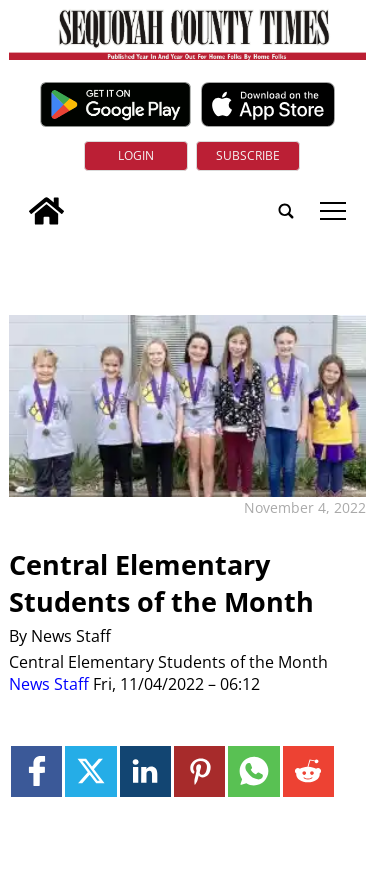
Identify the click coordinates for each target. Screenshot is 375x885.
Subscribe (248, 155)
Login (136, 155)
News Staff (49, 684)
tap (333, 211)
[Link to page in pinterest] (199, 771)
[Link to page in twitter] (90, 771)
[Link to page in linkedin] (145, 771)
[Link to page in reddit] (308, 771)
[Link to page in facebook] (36, 771)
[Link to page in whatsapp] (253, 771)
